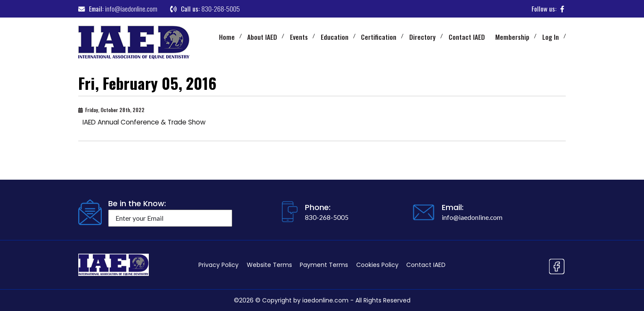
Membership (512, 37)
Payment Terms (324, 265)
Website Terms (269, 265)
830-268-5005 (221, 9)
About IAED (262, 37)
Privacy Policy (219, 265)
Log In (551, 37)
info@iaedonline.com (131, 9)
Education (335, 37)
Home (227, 37)
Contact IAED (467, 37)
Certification (379, 37)
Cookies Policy (377, 265)
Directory (422, 37)
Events (299, 37)
